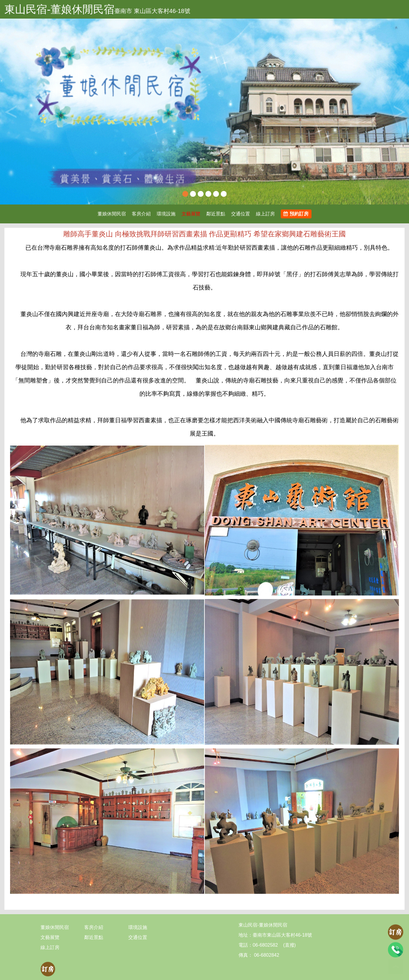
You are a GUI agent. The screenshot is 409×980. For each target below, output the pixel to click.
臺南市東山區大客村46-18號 (282, 935)
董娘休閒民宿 (112, 214)
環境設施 (166, 214)
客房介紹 (141, 214)
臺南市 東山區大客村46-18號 (152, 11)
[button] (31, 112)
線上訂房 (265, 214)
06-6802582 (265, 945)
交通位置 (241, 214)
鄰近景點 (216, 214)
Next (399, 112)
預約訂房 (296, 214)
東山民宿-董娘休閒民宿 (59, 9)
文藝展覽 (191, 214)
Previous (10, 112)
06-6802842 (266, 955)
